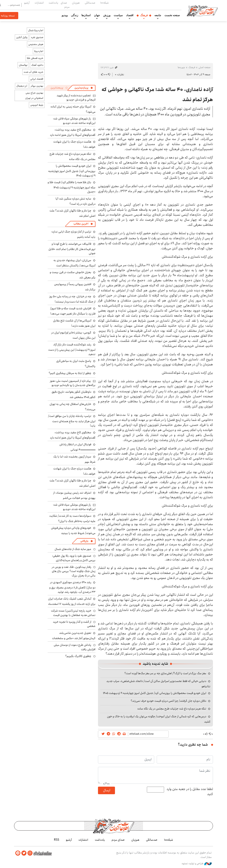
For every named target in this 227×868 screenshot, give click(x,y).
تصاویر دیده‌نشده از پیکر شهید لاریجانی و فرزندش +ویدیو (76, 98)
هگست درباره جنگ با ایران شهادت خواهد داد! (74, 471)
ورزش (107, 15)
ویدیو (65, 15)
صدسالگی (90, 3)
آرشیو (27, 3)
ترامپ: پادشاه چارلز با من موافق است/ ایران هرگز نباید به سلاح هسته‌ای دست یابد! (72, 421)
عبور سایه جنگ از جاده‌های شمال (73, 549)
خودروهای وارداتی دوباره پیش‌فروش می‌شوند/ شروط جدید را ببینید (73, 530)
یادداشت (53, 3)
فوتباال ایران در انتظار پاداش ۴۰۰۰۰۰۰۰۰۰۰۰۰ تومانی (77, 447)
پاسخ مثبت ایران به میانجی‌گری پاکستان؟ (76, 364)
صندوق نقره (37, 37)
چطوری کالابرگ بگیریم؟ (78, 656)
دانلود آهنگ (37, 65)
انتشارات (39, 3)
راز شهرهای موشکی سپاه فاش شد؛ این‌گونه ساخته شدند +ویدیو (74, 121)
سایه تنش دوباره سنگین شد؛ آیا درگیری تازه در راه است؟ (76, 201)
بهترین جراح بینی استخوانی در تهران (34, 95)
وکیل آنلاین (22, 37)
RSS (57, 840)
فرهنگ (144, 15)
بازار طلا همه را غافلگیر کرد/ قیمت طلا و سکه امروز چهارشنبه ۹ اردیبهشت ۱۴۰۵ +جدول (72, 187)
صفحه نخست (172, 15)
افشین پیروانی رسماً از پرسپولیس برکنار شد (75, 287)
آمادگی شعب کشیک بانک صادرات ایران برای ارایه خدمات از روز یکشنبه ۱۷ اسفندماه (72, 601)
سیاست (118, 15)
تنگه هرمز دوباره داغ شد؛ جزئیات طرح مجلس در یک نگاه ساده (172, 709)
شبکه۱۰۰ (104, 3)
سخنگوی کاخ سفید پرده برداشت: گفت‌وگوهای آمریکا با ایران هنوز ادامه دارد (73, 132)
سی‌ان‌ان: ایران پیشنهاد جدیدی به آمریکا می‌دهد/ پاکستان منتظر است (74, 263)
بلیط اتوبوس (37, 105)
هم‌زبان (76, 3)
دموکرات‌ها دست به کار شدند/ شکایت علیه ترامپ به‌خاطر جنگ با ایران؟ (72, 519)
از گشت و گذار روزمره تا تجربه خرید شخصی (74, 624)
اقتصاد (130, 15)
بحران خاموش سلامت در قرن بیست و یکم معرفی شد (73, 275)
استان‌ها (86, 15)
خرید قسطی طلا (35, 58)
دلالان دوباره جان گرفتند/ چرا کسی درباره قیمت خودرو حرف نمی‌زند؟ (168, 701)
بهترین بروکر (37, 86)
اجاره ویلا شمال (36, 30)
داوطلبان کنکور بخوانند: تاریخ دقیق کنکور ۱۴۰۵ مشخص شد (74, 394)
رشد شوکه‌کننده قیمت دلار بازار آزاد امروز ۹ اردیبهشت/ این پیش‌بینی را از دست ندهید (72, 349)
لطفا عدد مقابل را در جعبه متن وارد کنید (190, 792)
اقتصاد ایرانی (37, 79)
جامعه (158, 15)
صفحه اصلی (204, 67)
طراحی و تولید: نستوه (197, 864)
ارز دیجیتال (22, 86)
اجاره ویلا (39, 51)
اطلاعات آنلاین (202, 11)
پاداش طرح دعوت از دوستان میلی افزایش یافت (75, 647)
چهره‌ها (181, 67)
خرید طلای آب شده (33, 72)
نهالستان (23, 65)
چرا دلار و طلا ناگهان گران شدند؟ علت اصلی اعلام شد (72, 483)
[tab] (84, 88)
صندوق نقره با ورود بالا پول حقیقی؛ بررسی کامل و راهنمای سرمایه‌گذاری (74, 558)
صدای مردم (65, 5)
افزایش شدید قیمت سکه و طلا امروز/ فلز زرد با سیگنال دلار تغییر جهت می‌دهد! (73, 311)
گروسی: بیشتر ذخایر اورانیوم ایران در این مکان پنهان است (73, 335)
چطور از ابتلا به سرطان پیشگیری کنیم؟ (70, 373)
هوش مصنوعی (36, 44)
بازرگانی (84, 541)
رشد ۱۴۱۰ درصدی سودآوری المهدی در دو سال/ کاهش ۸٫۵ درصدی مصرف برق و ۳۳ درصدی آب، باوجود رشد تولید (72, 587)
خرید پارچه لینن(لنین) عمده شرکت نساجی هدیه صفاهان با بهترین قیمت (73, 613)
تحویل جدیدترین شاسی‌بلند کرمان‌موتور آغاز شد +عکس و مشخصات (74, 636)
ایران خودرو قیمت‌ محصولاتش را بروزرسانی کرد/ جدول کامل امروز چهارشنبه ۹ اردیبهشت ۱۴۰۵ (155, 693)
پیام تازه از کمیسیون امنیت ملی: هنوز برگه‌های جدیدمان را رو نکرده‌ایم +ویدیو (73, 383)
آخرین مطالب (81, 224)
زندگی (74, 15)
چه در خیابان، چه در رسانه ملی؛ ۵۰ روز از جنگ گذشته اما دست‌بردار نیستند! (72, 299)
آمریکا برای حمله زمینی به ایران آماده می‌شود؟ (73, 109)
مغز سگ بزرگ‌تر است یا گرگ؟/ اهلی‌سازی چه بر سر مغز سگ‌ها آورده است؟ (165, 673)
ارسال (107, 790)
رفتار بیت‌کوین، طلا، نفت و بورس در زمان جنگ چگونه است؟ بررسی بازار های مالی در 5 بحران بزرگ (74, 571)
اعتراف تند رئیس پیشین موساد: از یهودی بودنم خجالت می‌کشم (74, 495)
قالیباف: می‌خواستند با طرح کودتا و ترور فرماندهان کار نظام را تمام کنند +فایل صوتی (72, 249)
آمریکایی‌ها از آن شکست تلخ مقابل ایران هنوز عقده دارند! (74, 323)
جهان (97, 15)
